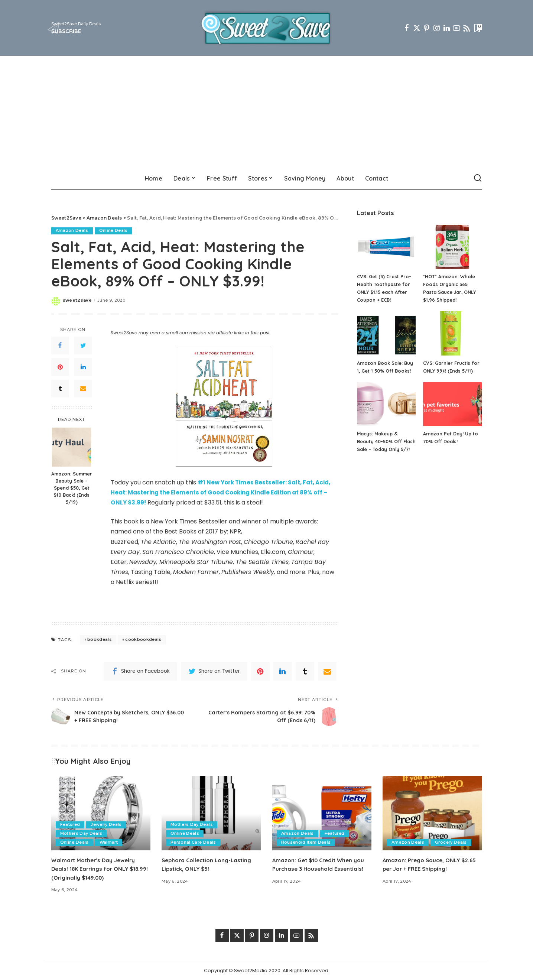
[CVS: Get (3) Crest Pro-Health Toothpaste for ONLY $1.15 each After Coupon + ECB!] (386, 247)
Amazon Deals (72, 231)
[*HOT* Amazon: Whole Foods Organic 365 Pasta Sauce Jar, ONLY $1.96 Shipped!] (452, 247)
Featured (70, 824)
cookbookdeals (143, 639)
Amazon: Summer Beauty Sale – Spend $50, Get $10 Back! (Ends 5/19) (72, 488)
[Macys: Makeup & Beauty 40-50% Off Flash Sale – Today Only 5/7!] (386, 404)
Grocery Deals (451, 842)
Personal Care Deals (194, 842)
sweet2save (77, 300)
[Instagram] (437, 28)
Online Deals (113, 231)
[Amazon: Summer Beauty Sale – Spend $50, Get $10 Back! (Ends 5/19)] (71, 447)
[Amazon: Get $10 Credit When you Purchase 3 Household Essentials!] (322, 813)
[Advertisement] (267, 111)
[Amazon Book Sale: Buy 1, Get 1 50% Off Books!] (386, 333)
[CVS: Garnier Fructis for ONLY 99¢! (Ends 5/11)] (452, 333)
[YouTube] (456, 28)
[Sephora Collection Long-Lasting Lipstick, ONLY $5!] (211, 813)
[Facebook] (407, 28)
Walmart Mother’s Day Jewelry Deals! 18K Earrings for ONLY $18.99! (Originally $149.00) (96, 869)
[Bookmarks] (477, 28)
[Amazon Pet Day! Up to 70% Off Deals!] (452, 404)
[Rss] (467, 28)
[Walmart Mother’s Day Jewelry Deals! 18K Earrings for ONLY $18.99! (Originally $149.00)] (101, 813)
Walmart (109, 842)
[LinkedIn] (447, 28)
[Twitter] (417, 28)
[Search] (478, 178)
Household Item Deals (306, 842)
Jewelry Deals (107, 824)
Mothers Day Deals (82, 833)
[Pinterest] (427, 28)
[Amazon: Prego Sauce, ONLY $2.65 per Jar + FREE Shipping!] (432, 813)
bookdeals (100, 639)
